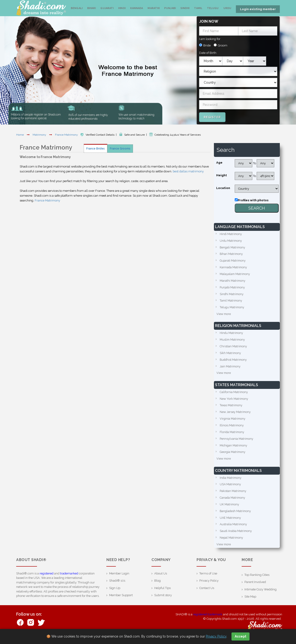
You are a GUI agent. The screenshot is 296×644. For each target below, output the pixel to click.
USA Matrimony (231, 488)
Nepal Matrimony (232, 543)
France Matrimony (67, 134)
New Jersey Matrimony (236, 415)
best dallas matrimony (188, 170)
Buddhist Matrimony (234, 362)
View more (224, 315)
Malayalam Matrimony (235, 274)
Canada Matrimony (233, 502)
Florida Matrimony (232, 435)
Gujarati (107, 8)
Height (222, 174)
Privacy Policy (209, 586)
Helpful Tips (162, 593)
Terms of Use (208, 579)
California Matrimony (234, 394)
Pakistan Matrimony (233, 495)
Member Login (119, 579)
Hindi (122, 8)
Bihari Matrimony (232, 254)
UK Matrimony (230, 509)
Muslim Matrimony (233, 341)
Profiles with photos (253, 199)
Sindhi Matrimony (232, 295)
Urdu (227, 8)
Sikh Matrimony (231, 355)
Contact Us (207, 593)
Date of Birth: (208, 52)
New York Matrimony (234, 401)
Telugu (213, 8)
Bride (207, 44)
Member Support (121, 601)
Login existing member (258, 9)
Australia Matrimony (234, 529)
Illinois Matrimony (232, 428)
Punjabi (170, 8)
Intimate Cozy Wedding (261, 595)
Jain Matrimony (230, 368)
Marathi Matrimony (233, 281)
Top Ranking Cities (257, 580)
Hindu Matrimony (232, 334)
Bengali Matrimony (233, 247)
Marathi (154, 8)
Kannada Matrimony (234, 267)
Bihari (92, 8)
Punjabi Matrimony (233, 288)
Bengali (77, 8)
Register (212, 116)
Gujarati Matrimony (233, 261)
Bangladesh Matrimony (236, 516)
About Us (161, 579)
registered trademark (208, 620)
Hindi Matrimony (231, 233)
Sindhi (185, 8)
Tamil (198, 8)
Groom (223, 44)
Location (223, 187)
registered (46, 579)
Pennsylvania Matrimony (237, 442)
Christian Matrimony (234, 348)
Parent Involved (255, 588)
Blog (157, 586)
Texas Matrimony (231, 408)
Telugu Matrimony (232, 308)
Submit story (163, 601)
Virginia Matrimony (233, 422)
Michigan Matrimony (234, 449)
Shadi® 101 (117, 586)
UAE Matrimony (231, 523)
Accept (240, 636)
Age (219, 162)
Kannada (137, 8)
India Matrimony (231, 482)
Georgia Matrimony (233, 456)
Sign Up (115, 593)
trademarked (69, 579)
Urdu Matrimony (231, 240)
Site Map (250, 602)
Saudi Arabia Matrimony (236, 536)
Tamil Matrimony (231, 301)
